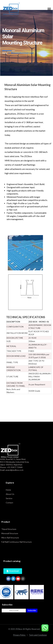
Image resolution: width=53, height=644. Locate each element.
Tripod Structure (9, 529)
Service (9, 498)
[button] (13, 571)
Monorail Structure (10, 533)
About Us (10, 494)
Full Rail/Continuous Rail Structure (17, 542)
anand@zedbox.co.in (14, 470)
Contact (9, 503)
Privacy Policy (20, 635)
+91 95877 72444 (15, 467)
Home (8, 490)
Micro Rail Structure (10, 538)
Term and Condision (38, 635)
